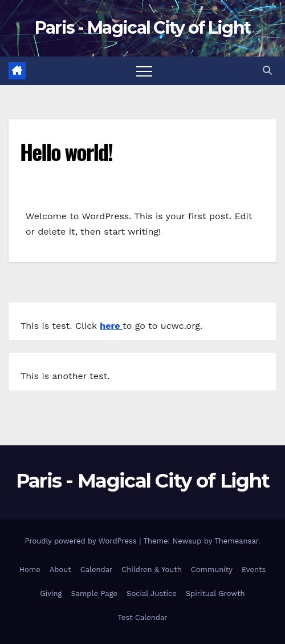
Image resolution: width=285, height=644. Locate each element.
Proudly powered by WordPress (82, 541)
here (111, 326)
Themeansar (236, 541)
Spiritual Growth (215, 593)
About (60, 569)
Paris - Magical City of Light (143, 28)
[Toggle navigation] (144, 71)
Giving (51, 593)
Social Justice (152, 593)
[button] (267, 71)
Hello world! (66, 151)
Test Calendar (142, 617)
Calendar (97, 569)
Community (212, 569)
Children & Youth (151, 569)
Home (30, 569)
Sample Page (94, 593)
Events (254, 569)
